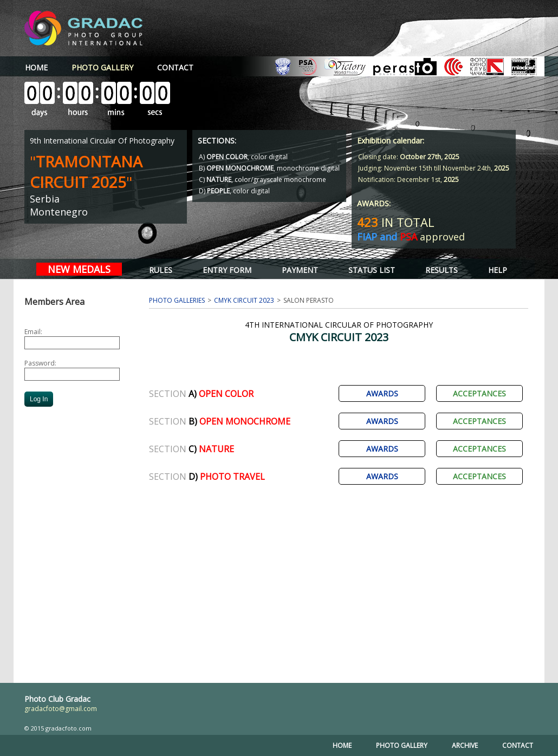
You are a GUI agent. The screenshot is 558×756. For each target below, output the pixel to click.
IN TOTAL (396, 222)
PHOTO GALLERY (402, 745)
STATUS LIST (372, 270)
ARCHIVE (465, 745)
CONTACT (175, 67)
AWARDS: (374, 203)
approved (411, 237)
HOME (36, 67)
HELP (498, 270)
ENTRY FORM (227, 270)
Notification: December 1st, (408, 180)
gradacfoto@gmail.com (61, 709)
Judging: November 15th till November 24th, (434, 168)
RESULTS (442, 270)
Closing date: (409, 157)
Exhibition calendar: (391, 141)
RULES (161, 270)
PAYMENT (300, 270)
